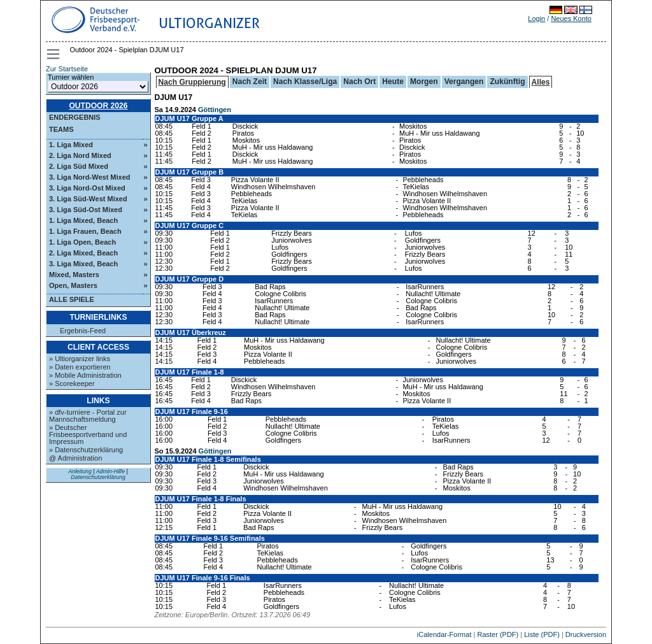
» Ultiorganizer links (80, 359)
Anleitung (80, 471)
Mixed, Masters (74, 275)
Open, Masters (73, 285)
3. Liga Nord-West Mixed (90, 177)
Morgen (424, 82)
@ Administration (75, 458)
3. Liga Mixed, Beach (83, 264)
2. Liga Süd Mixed (79, 166)
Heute (393, 82)
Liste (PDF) (542, 634)
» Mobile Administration (85, 375)
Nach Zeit (250, 82)
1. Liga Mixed (71, 145)
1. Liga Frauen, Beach (85, 231)
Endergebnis (75, 117)
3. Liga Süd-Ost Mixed (86, 210)
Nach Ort (359, 82)
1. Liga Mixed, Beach (83, 220)
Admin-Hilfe (110, 471)
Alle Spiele (72, 299)
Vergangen (464, 82)
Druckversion (586, 634)
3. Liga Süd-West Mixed (88, 199)
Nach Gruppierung (192, 82)
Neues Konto (571, 18)
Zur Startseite (67, 69)
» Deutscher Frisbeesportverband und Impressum (88, 434)
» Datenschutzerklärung (86, 450)
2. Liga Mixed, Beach (83, 253)
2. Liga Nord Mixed (80, 155)
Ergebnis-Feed (83, 331)
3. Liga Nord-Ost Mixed (87, 188)
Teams (61, 129)
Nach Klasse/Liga (305, 82)
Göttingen (215, 110)
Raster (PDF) (498, 634)
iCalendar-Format (444, 634)
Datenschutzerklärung (98, 477)
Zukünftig (507, 82)
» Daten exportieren (80, 367)
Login (536, 18)
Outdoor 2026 (98, 106)
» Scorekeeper (72, 383)
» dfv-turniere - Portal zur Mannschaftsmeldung (88, 416)
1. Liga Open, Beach (82, 242)
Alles (541, 82)
